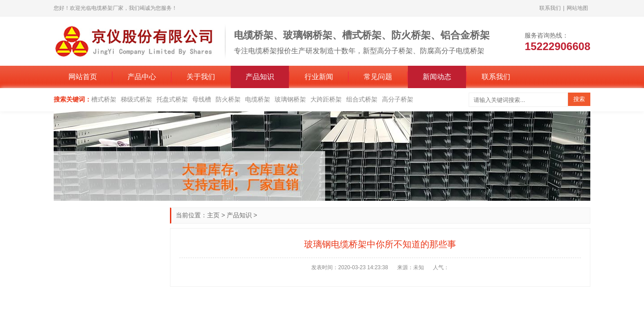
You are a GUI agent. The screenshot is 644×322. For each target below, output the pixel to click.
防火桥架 (228, 99)
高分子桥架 (398, 99)
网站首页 (83, 77)
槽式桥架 (104, 99)
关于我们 (201, 77)
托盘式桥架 (172, 99)
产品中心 (142, 77)
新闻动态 (437, 77)
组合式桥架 (362, 99)
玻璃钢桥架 (290, 99)
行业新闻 (319, 77)
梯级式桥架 (136, 99)
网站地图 (577, 8)
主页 (213, 215)
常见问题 (378, 77)
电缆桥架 (258, 99)
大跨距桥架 (326, 99)
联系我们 (550, 8)
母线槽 (202, 99)
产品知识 (260, 77)
